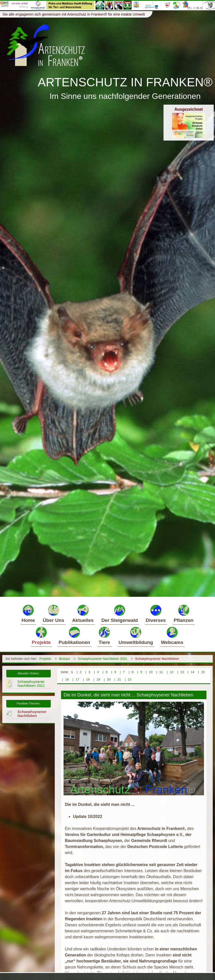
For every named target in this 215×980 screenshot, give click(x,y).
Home (28, 613)
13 (182, 672)
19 (98, 679)
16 (67, 679)
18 (88, 679)
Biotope (64, 659)
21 (119, 679)
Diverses (156, 613)
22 (130, 679)
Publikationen (74, 635)
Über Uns (53, 613)
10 (151, 672)
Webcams (172, 635)
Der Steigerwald (120, 613)
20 (109, 679)
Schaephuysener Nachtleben (157, 659)
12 (172, 672)
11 (161, 672)
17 (77, 679)
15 (203, 672)
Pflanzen (183, 613)
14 (192, 672)
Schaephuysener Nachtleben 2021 (102, 659)
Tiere (104, 635)
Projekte (41, 635)
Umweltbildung (136, 635)
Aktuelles (83, 613)
